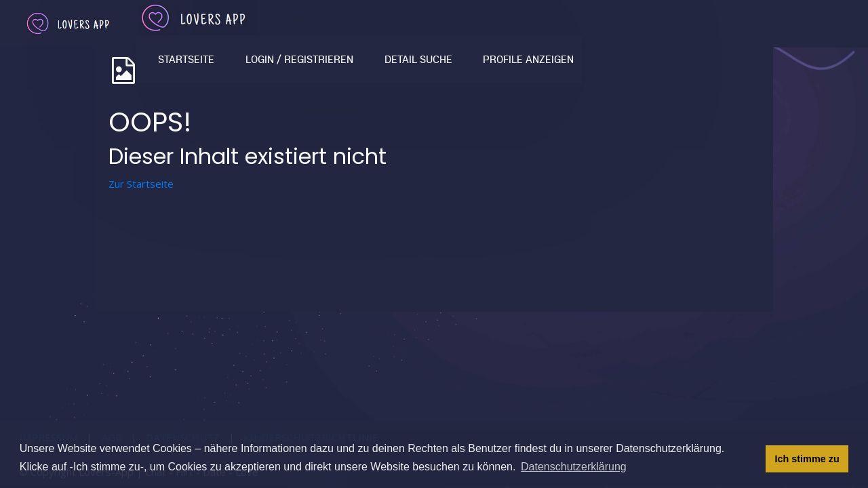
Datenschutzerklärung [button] (574, 467)
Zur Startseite (141, 184)
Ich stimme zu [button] (807, 459)
